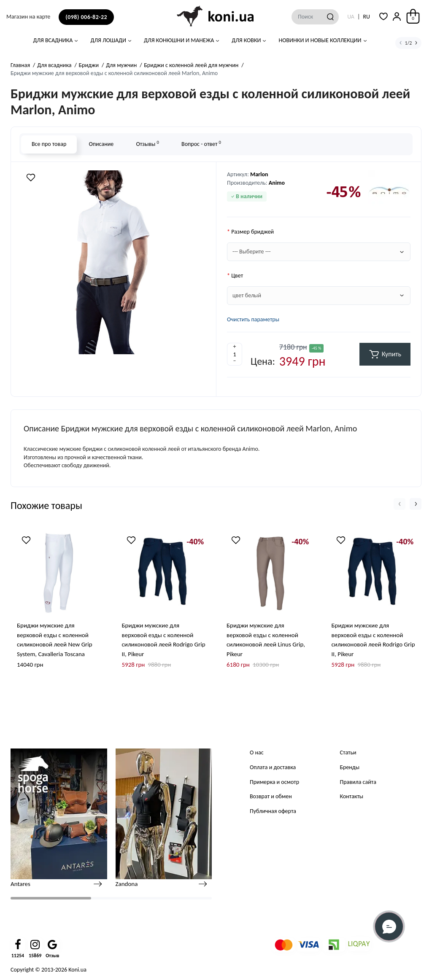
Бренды (350, 767)
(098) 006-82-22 (86, 17)
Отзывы (147, 144)
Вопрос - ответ (201, 144)
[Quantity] (235, 354)
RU (366, 17)
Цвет (237, 276)
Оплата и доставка (273, 767)
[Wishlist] (31, 178)
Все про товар (49, 144)
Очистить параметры (253, 319)
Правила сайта (358, 782)
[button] (400, 504)
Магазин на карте (28, 17)
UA (351, 17)
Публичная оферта (273, 811)
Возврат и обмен (271, 796)
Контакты (352, 796)
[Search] (330, 17)
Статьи (348, 752)
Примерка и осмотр (274, 782)
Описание (101, 144)
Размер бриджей (252, 232)
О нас (257, 752)
